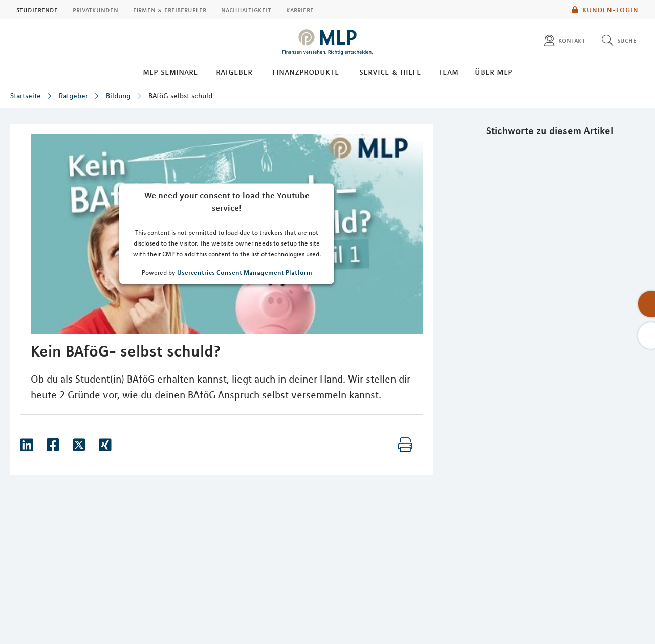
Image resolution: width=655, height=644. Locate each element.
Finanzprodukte (306, 72)
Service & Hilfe (390, 72)
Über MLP (494, 72)
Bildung (118, 96)
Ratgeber (234, 72)
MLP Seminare (170, 72)
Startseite (26, 96)
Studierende (37, 10)
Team (449, 72)
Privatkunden (95, 10)
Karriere (300, 10)
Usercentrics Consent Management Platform (245, 272)
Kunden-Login (605, 10)
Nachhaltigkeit (246, 10)
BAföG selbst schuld (180, 96)
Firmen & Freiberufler (170, 10)
